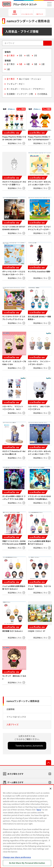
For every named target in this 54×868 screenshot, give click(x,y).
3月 (36, 55)
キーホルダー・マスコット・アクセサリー (26, 89)
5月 (21, 55)
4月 (28, 55)
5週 (21, 64)
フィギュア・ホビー (16, 84)
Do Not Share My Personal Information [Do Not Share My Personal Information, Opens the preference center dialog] (27, 863)
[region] (27, 826)
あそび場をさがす (15, 774)
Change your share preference (17, 857)
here (39, 810)
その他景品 (42, 94)
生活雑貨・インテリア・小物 (20, 94)
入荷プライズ (13, 725)
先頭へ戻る (49, 763)
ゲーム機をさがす (15, 782)
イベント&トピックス (16, 717)
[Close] (51, 789)
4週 (28, 64)
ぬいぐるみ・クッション (30, 79)
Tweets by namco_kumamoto (29, 746)
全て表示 (11, 55)
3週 (36, 64)
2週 (43, 64)
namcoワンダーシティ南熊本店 (23, 701)
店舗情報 (11, 709)
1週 (8, 69)
